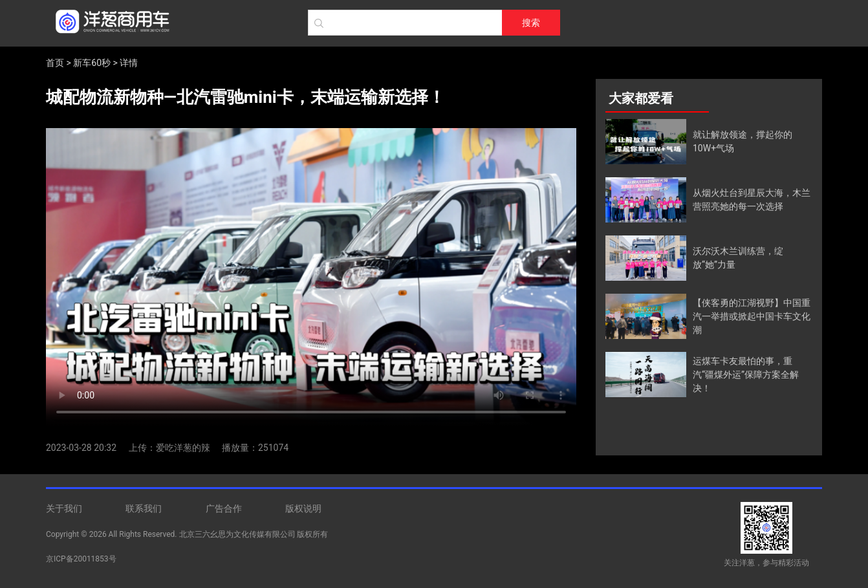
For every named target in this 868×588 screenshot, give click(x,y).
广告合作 (224, 508)
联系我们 (144, 508)
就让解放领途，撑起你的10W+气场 (743, 141)
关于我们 (64, 508)
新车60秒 (92, 63)
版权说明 (303, 508)
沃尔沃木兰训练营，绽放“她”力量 (738, 258)
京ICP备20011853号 (81, 559)
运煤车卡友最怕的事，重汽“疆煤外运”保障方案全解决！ (746, 375)
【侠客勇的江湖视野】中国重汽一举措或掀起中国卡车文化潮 (752, 316)
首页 (55, 63)
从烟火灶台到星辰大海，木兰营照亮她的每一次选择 (752, 200)
